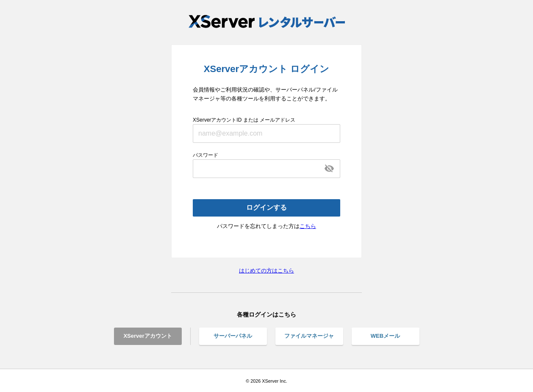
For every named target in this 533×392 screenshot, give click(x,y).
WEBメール (385, 336)
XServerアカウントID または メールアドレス (244, 120)
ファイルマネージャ (309, 336)
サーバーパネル (233, 336)
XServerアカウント (147, 336)
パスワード (205, 155)
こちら (308, 226)
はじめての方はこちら (266, 271)
